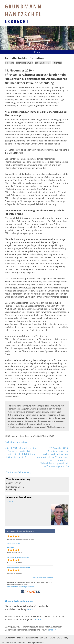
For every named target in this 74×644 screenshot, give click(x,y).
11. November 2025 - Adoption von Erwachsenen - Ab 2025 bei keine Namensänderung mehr (34, 618)
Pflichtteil (57, 63)
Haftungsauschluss (36, 643)
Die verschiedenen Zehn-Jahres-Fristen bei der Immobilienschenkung (27, 608)
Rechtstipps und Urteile (16, 442)
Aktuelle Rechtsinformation (19, 601)
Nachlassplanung (24, 63)
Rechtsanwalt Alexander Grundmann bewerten (43, 578)
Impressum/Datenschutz (16, 643)
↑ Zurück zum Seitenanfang (18, 472)
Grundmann (23, 10)
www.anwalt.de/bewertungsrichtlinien (21, 587)
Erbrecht (17, 21)
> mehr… (10, 501)
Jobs (3, 643)
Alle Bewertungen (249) (14, 544)
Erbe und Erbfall (43, 63)
